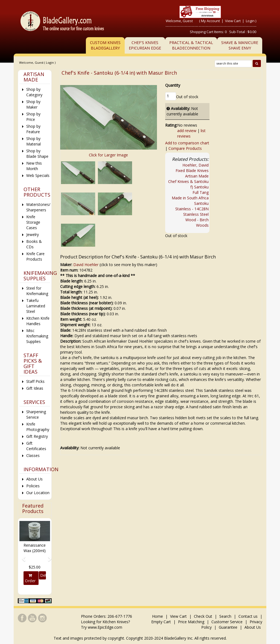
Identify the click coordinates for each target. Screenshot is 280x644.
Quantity (173, 85)
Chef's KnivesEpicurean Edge (145, 45)
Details (43, 575)
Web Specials (38, 175)
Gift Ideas (35, 388)
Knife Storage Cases (33, 222)
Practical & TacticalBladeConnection (191, 45)
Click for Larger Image (108, 155)
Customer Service (227, 622)
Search (225, 616)
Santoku (201, 203)
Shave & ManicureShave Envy (240, 45)
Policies (33, 486)
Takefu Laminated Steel (36, 306)
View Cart (233, 21)
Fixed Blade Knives (192, 171)
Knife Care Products (35, 256)
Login (250, 21)
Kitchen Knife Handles (38, 321)
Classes (33, 455)
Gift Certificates (36, 446)
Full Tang (201, 192)
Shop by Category (34, 92)
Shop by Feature (33, 129)
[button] (22, 556)
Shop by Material (33, 141)
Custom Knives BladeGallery (105, 45)
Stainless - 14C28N (192, 209)
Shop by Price (33, 117)
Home (158, 616)
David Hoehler (86, 265)
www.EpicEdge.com (105, 627)
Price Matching (191, 622)
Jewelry (33, 234)
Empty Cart (161, 622)
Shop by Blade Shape (37, 154)
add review (187, 131)
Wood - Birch (197, 220)
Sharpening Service (36, 414)
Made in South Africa (190, 198)
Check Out (203, 616)
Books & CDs (34, 244)
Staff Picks (35, 381)
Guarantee (228, 627)
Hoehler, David (196, 165)
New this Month (34, 166)
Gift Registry (37, 436)
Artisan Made (197, 176)
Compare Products (185, 148)
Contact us (248, 616)
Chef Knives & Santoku (188, 181)
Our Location (38, 493)
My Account (210, 21)
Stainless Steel (196, 214)
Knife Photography (38, 427)
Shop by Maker (33, 104)
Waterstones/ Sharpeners (38, 207)
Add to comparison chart (187, 143)
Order (30, 578)
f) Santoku (199, 187)
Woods (202, 225)
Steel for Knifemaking (37, 291)
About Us (34, 479)
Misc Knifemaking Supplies (37, 336)
